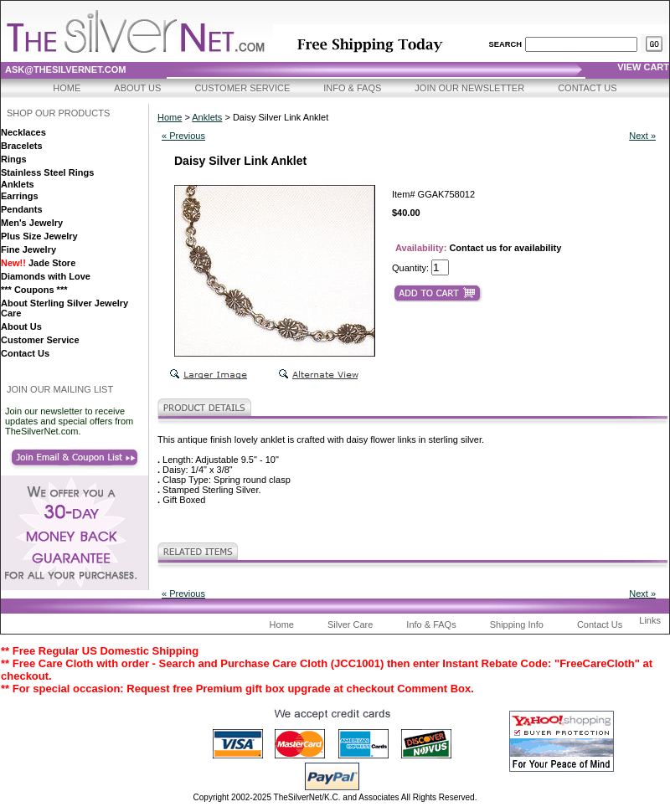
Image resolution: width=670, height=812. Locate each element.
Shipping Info (517, 624)
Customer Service (242, 88)
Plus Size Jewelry (39, 236)
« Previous (183, 136)
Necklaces (23, 132)
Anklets (18, 184)
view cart (643, 67)
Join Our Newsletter (469, 88)
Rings (14, 159)
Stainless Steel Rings (47, 172)
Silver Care (350, 624)
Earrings (20, 196)
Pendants (22, 209)
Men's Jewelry (32, 223)
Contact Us (588, 88)
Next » (642, 136)
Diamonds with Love (46, 276)
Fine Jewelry (28, 249)
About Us (137, 88)
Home (67, 88)
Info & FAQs (352, 88)
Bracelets (22, 146)
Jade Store (38, 263)
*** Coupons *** (34, 290)
